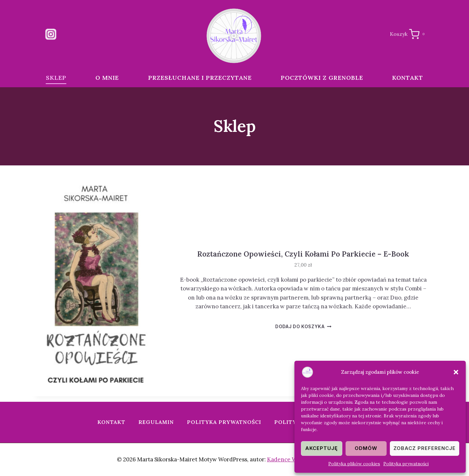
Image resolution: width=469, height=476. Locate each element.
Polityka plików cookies (354, 464)
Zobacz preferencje (425, 448)
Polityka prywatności (406, 464)
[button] (456, 372)
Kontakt (408, 78)
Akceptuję (321, 448)
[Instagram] (51, 34)
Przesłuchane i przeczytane (200, 78)
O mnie (107, 78)
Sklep (56, 78)
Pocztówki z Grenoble (322, 78)
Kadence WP (284, 459)
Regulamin (156, 422)
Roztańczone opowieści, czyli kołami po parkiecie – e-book (303, 254)
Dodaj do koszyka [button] (303, 326)
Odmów (366, 448)
